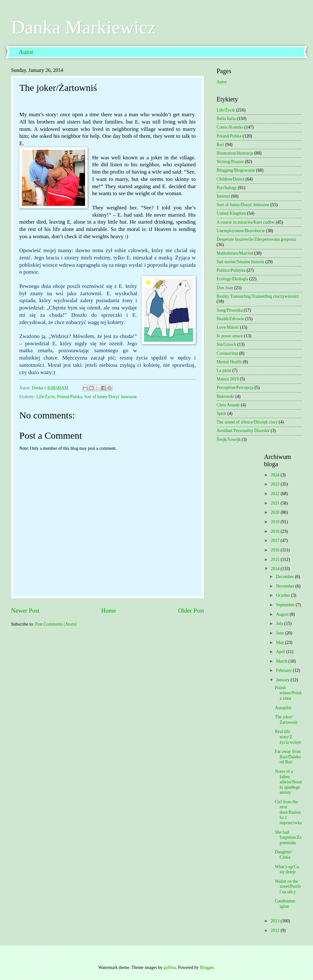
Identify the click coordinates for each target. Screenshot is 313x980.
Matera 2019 (228, 379)
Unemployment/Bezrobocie (241, 231)
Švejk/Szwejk (229, 439)
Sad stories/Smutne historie (240, 262)
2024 (276, 475)
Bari (220, 145)
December (285, 577)
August (283, 614)
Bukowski (225, 396)
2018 (276, 531)
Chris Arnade (228, 405)
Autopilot (283, 708)
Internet (223, 196)
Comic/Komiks (230, 127)
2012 (276, 930)
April (281, 652)
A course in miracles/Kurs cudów (246, 222)
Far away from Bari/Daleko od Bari (288, 757)
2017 (276, 541)
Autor (26, 52)
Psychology (227, 188)
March (282, 661)
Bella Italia (226, 119)
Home (109, 611)
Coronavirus (227, 353)
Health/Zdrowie (230, 319)
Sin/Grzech (226, 344)
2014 (276, 569)
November (286, 586)
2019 (276, 522)
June (281, 633)
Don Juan (225, 288)
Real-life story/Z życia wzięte (288, 737)
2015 (276, 560)
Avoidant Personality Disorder (243, 431)
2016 (276, 550)
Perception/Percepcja (235, 388)
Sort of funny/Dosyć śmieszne (110, 397)
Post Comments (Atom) (56, 624)
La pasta (224, 370)
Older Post (191, 611)
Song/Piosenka (230, 310)
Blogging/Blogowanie (236, 170)
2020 (276, 512)
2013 (276, 921)
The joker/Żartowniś (286, 720)
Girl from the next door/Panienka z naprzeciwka (288, 812)
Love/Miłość (228, 327)
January (283, 680)
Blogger (207, 967)
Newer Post (25, 611)
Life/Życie (46, 397)
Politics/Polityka (231, 270)
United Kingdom (231, 213)
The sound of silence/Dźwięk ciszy (247, 422)
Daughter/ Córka (283, 855)
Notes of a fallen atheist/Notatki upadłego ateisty (288, 782)
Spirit (221, 414)
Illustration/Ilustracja (235, 153)
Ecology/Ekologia (232, 279)
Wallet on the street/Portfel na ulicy (288, 887)
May (281, 643)
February (284, 670)
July (280, 624)
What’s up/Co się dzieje (287, 869)
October (284, 595)
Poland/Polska (69, 397)
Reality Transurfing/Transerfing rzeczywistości (258, 296)
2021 (276, 503)
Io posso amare (230, 336)
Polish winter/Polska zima (288, 693)
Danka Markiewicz (83, 27)
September (286, 605)
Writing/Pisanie (230, 162)
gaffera (170, 967)
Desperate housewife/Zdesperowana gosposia (256, 239)
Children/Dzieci (230, 179)
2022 (276, 494)
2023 (276, 484)
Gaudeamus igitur (285, 904)
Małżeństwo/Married (235, 253)
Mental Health (229, 362)
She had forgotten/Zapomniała (288, 837)
